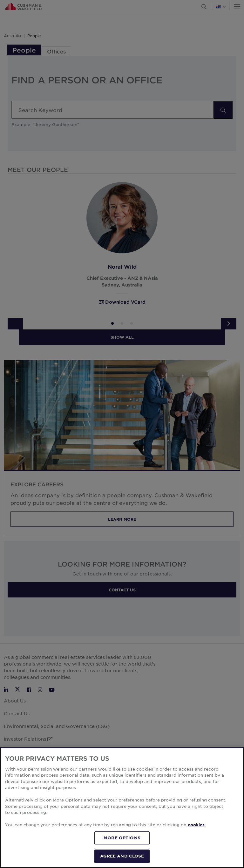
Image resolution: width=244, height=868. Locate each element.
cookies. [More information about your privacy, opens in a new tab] (197, 825)
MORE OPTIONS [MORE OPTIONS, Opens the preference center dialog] (122, 838)
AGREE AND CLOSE (122, 856)
